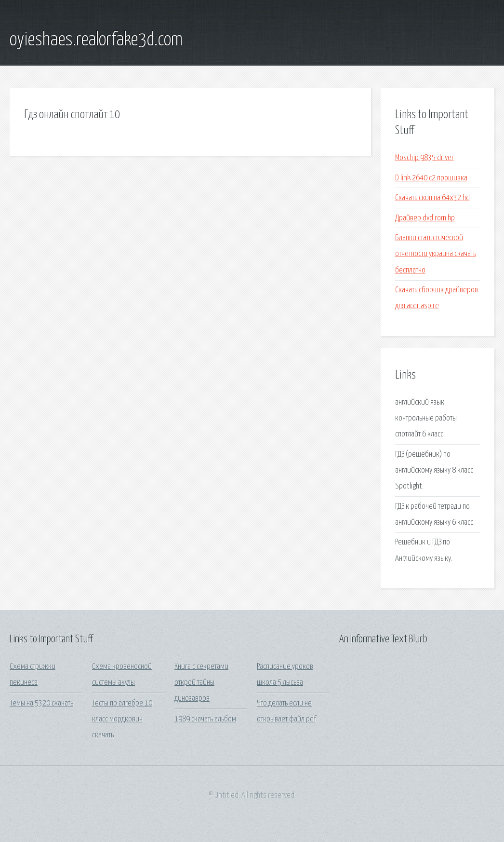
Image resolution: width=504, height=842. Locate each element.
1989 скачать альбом (205, 719)
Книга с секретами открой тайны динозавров (201, 683)
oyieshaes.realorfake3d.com (96, 40)
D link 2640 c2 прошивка (431, 178)
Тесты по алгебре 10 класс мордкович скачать (122, 720)
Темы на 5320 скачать (41, 703)
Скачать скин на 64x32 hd (432, 198)
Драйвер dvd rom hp (425, 218)
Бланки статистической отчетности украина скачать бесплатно (436, 254)
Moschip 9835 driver (424, 158)
